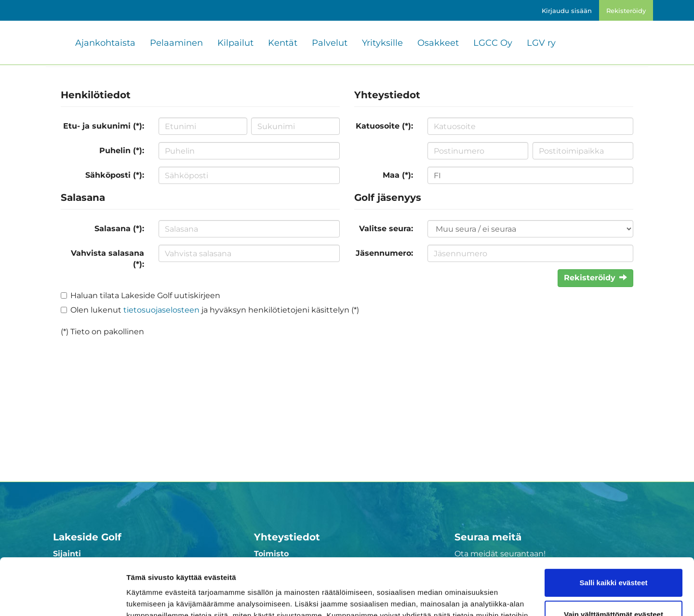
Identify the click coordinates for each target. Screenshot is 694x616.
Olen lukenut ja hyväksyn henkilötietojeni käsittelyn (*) (215, 310)
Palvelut (330, 43)
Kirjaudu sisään (567, 11)
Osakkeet (438, 43)
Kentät (283, 43)
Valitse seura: (386, 229)
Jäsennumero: (384, 253)
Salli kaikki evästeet (614, 526)
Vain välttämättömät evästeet (614, 557)
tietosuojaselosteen (161, 310)
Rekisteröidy (626, 11)
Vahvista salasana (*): (107, 259)
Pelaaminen (176, 43)
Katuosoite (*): (384, 126)
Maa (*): (398, 175)
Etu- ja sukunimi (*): (104, 126)
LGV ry (541, 43)
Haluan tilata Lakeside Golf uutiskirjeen (145, 295)
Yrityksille (382, 43)
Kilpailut (235, 43)
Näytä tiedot (147, 597)
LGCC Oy (493, 43)
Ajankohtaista (105, 43)
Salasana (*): (119, 229)
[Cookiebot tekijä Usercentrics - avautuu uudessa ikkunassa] (62, 597)
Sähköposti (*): (115, 175)
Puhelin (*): (122, 151)
